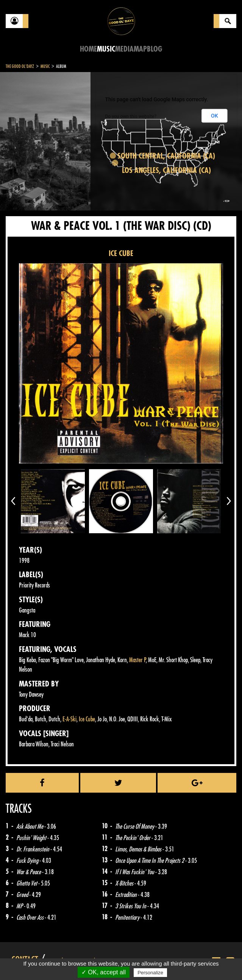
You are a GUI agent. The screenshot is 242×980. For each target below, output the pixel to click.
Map (140, 49)
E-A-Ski (69, 719)
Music (106, 49)
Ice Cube (87, 719)
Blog (155, 49)
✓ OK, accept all (104, 972)
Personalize (150, 973)
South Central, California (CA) (166, 156)
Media (124, 49)
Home (88, 49)
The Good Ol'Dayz (20, 66)
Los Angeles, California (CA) (166, 170)
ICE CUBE (121, 254)
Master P (137, 660)
